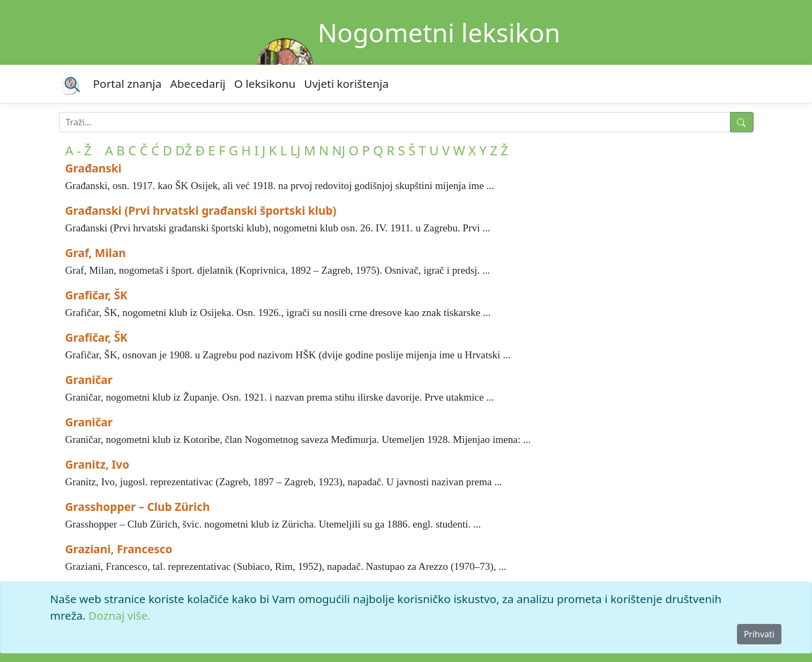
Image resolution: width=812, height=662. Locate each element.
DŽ (184, 150)
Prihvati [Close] (759, 634)
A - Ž (79, 150)
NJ (338, 150)
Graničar (89, 380)
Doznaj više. (120, 615)
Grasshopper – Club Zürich (138, 507)
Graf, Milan (96, 253)
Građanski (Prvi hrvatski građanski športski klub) (201, 210)
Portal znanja (128, 84)
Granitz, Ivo (98, 464)
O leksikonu (265, 84)
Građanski (94, 168)
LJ (296, 150)
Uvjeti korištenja (346, 84)
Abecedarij (198, 84)
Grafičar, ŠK (96, 295)
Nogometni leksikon (439, 32)
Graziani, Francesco (119, 549)
